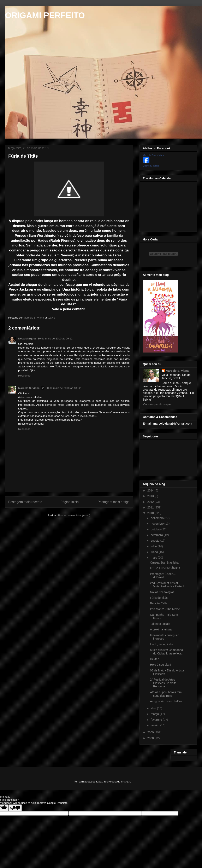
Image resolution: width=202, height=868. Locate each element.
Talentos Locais (160, 624)
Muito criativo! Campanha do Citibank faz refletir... (167, 652)
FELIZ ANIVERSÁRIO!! (165, 568)
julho (154, 546)
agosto (155, 541)
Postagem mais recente (25, 502)
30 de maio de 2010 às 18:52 (63, 388)
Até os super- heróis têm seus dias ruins (166, 694)
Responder (25, 376)
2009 (151, 732)
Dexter (154, 659)
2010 (151, 513)
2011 (151, 507)
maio (154, 558)
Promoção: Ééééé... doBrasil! (163, 576)
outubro (156, 529)
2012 (151, 502)
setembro (157, 535)
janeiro (155, 725)
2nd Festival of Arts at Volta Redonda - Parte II (167, 585)
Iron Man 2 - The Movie (165, 609)
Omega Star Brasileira (164, 563)
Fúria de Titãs (159, 598)
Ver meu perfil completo (158, 404)
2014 (151, 490)
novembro (158, 524)
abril (154, 708)
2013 (151, 496)
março (155, 714)
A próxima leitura (161, 629)
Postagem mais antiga (114, 502)
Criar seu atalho (151, 166)
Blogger (126, 782)
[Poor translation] (15, 808)
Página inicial (70, 502)
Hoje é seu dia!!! (161, 665)
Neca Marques (27, 339)
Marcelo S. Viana (29, 388)
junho (155, 552)
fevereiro (157, 720)
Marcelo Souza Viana (154, 155)
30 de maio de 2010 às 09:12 (55, 339)
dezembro (158, 518)
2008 (151, 738)
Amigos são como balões (166, 701)
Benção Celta (159, 603)
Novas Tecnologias (162, 592)
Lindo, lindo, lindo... (163, 644)
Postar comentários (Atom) (74, 515)
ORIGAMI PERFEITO (45, 15)
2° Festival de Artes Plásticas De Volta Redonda (163, 683)
